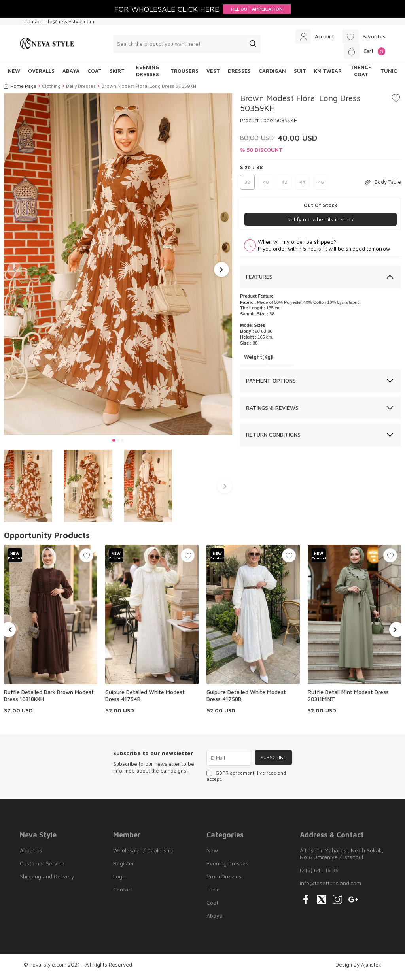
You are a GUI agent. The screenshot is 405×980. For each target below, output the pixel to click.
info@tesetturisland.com (330, 887)
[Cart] (363, 54)
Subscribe (273, 762)
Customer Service (42, 867)
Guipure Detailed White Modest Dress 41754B (145, 699)
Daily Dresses (81, 90)
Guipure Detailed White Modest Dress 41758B (246, 699)
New (212, 854)
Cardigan (272, 75)
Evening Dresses (148, 74)
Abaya (71, 75)
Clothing (51, 90)
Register (124, 867)
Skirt (117, 75)
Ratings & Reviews (272, 412)
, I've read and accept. (246, 780)
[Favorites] (362, 38)
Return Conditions (273, 439)
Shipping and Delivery (47, 880)
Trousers (185, 75)
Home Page (20, 90)
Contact (123, 893)
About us (31, 854)
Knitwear (328, 75)
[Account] (310, 38)
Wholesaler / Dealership (143, 854)
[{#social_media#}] (306, 903)
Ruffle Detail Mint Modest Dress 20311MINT (348, 699)
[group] (118, 268)
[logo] (47, 46)
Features (259, 281)
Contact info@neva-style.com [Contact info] (59, 21)
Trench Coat (361, 74)
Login (120, 880)
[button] (114, 444)
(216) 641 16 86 (319, 874)
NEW (14, 75)
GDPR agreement (235, 777)
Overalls (41, 75)
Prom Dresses (224, 880)
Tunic (389, 75)
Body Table (383, 186)
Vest (213, 75)
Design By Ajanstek (358, 969)
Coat (95, 75)
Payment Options (271, 384)
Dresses (239, 75)
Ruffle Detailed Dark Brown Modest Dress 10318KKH (49, 699)
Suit (300, 75)
